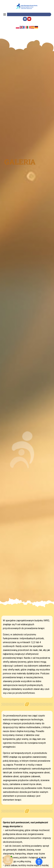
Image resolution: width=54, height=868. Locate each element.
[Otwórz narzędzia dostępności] (39, 862)
